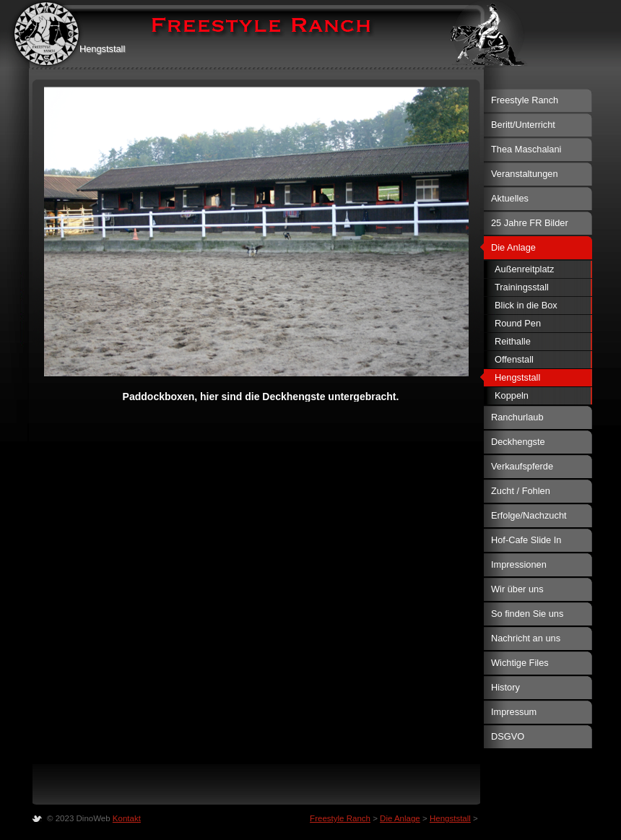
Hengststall (517, 377)
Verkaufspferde (522, 466)
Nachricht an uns (526, 638)
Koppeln (512, 395)
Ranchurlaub (517, 417)
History (505, 687)
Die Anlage (513, 247)
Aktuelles (510, 198)
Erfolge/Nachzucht (529, 515)
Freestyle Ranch (525, 100)
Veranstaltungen (525, 174)
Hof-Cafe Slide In (526, 540)
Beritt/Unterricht (523, 125)
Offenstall (514, 359)
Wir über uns (517, 589)
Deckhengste (518, 442)
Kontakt (127, 818)
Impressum (514, 712)
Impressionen (519, 564)
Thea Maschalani (526, 149)
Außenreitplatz (525, 269)
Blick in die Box (526, 305)
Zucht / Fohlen (521, 491)
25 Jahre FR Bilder (530, 223)
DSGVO (508, 736)
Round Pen (518, 323)
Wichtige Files (520, 663)
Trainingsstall (522, 287)
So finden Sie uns (527, 614)
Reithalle (513, 341)
